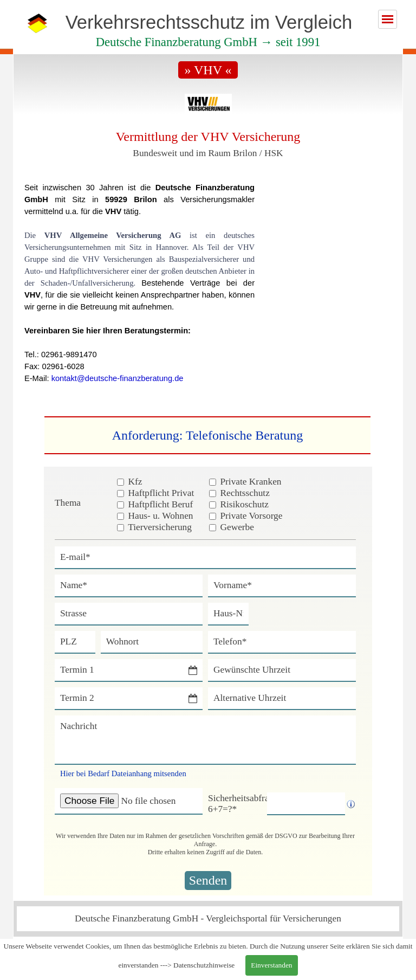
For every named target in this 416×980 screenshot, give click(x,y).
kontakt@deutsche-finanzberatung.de (118, 378)
